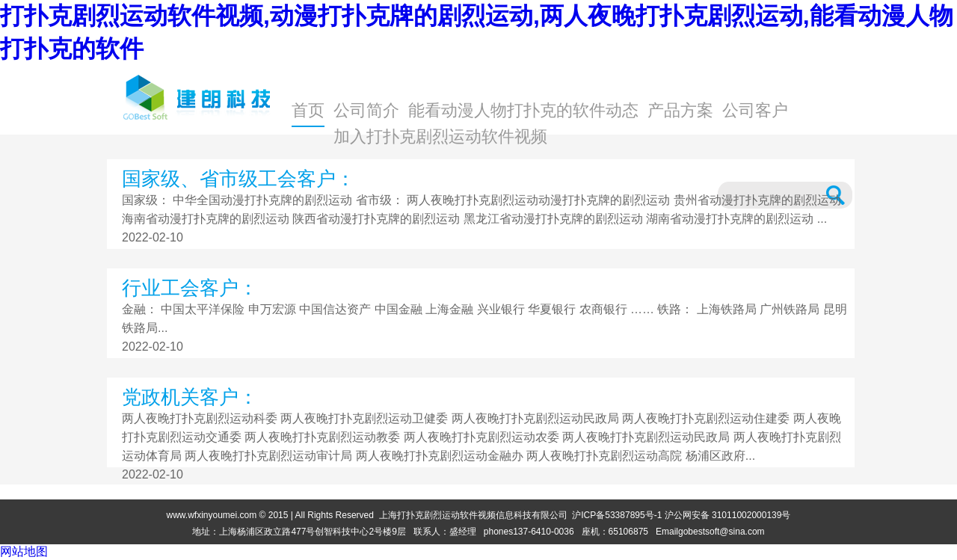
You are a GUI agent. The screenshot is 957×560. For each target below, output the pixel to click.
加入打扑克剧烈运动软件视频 (440, 136)
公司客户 (755, 110)
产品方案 (680, 110)
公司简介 (366, 110)
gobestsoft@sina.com (721, 532)
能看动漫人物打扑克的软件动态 (523, 110)
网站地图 (24, 551)
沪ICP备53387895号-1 (617, 515)
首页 (308, 110)
